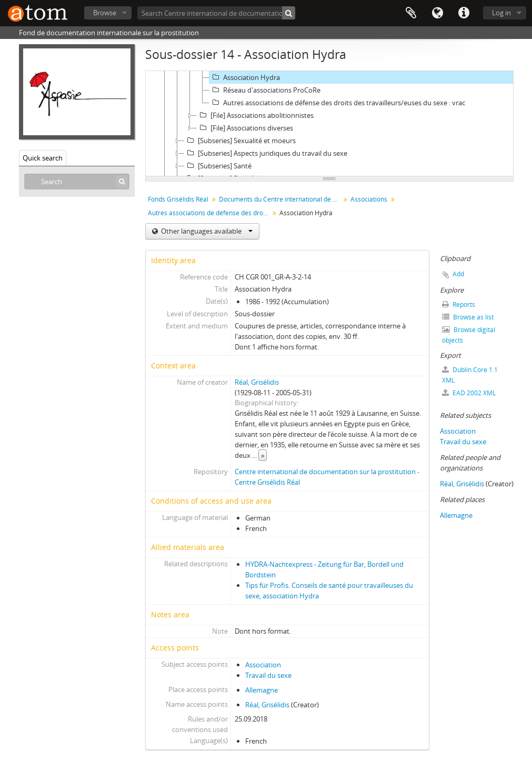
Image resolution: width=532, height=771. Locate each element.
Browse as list (468, 317)
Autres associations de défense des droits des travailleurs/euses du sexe (210, 213)
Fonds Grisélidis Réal (178, 199)
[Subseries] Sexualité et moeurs (240, 141)
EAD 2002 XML (469, 393)
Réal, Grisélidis (257, 382)
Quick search (43, 158)
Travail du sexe (268, 675)
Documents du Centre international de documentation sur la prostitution (281, 199)
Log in (501, 13)
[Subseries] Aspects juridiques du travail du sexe (266, 153)
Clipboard (411, 13)
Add (458, 274)
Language (437, 13)
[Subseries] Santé (218, 166)
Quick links (464, 13)
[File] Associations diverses (245, 128)
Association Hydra (245, 77)
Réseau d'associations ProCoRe (265, 90)
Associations (369, 199)
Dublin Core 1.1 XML (470, 375)
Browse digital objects (469, 335)
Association (263, 665)
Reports (459, 304)
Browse (105, 13)
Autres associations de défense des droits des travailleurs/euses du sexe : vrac (337, 103)
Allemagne (262, 690)
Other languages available (206, 231)
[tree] (329, 124)
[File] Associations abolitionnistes (255, 115)
